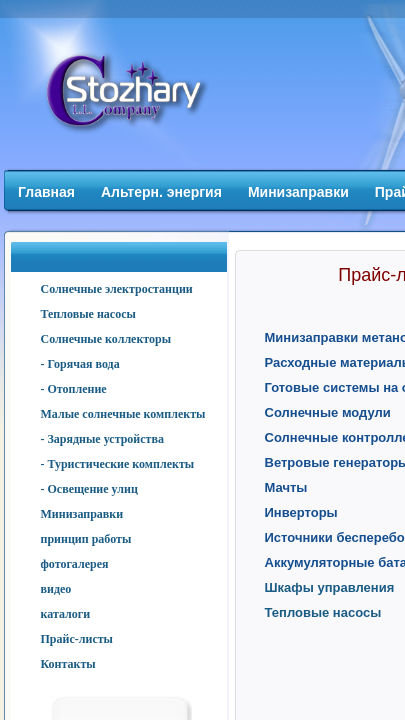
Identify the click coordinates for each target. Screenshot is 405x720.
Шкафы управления (330, 587)
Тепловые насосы (88, 314)
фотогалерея (75, 564)
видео (56, 589)
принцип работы (86, 539)
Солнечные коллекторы (106, 339)
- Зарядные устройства (102, 439)
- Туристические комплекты (118, 464)
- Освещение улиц (89, 489)
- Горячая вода (80, 364)
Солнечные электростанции (117, 289)
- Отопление (74, 389)
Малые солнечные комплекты (123, 414)
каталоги (66, 614)
